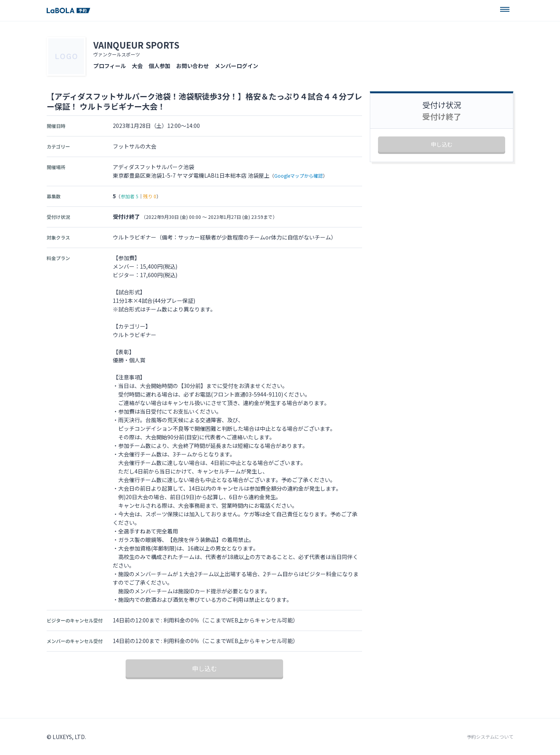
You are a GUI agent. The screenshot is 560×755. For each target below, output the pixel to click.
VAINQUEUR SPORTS (136, 45)
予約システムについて (490, 737)
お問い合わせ (192, 66)
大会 (137, 66)
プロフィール (110, 66)
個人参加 (159, 66)
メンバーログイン (236, 66)
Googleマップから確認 (298, 176)
